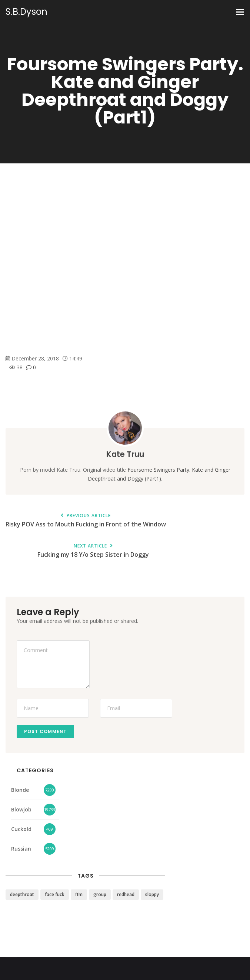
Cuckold (21, 829)
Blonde (20, 790)
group (100, 894)
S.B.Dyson (26, 12)
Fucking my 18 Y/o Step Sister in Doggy (93, 551)
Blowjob (21, 809)
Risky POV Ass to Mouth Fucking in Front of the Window (86, 521)
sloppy (152, 894)
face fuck (55, 894)
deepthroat (22, 894)
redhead (126, 894)
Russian (21, 849)
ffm (79, 894)
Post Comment (45, 731)
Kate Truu (125, 454)
